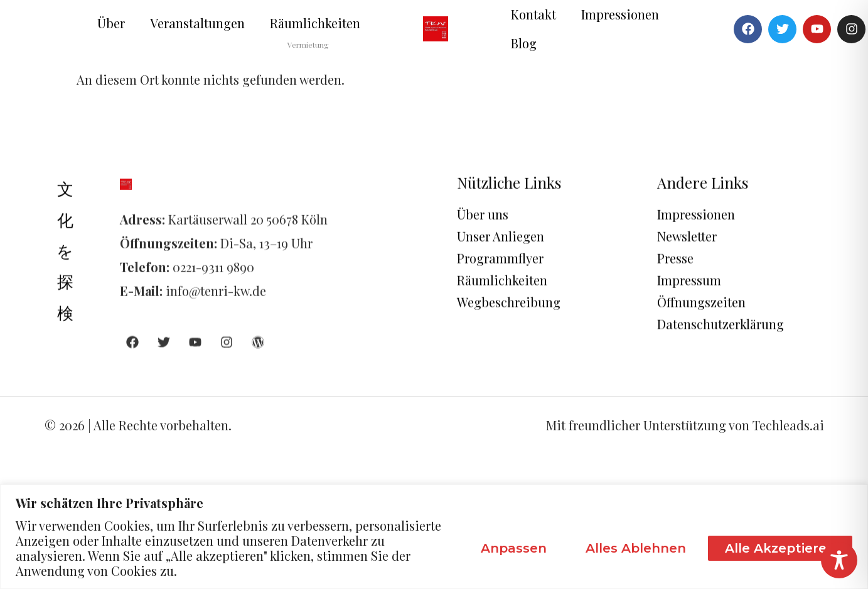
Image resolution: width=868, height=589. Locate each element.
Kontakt (533, 14)
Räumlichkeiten (315, 23)
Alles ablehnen (636, 548)
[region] (434, 537)
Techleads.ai (788, 425)
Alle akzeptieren (780, 548)
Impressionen (620, 14)
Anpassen (514, 548)
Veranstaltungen (197, 23)
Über (111, 23)
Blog (524, 43)
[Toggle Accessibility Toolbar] (839, 560)
